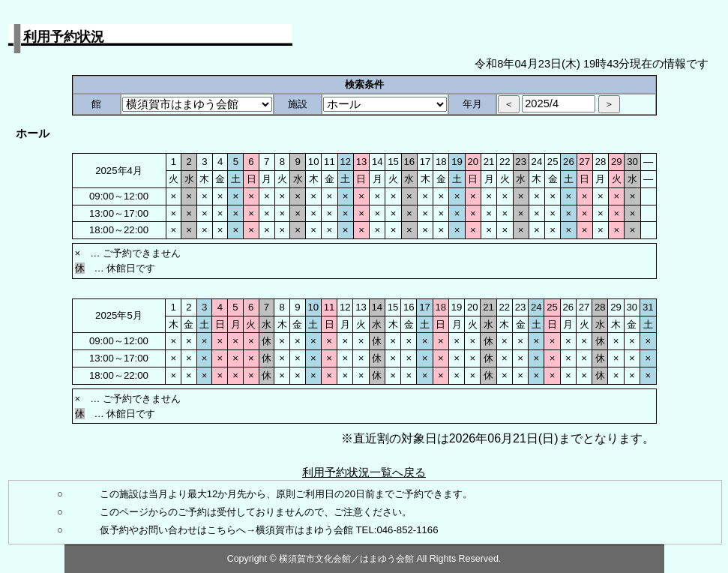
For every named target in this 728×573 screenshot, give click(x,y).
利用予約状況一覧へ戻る (364, 472)
